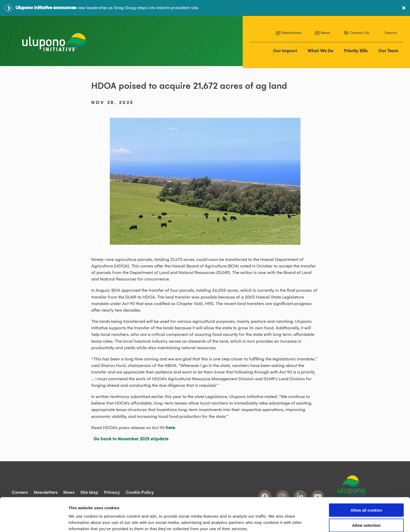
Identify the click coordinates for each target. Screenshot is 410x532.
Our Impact (285, 51)
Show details (274, 522)
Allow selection (366, 502)
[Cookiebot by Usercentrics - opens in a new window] (34, 522)
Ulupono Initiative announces (46, 8)
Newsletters (289, 33)
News (323, 33)
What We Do (321, 51)
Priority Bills (356, 51)
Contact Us (357, 33)
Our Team (388, 51)
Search (391, 33)
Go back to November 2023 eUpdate (131, 439)
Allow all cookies (366, 486)
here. (171, 427)
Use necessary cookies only (366, 517)
